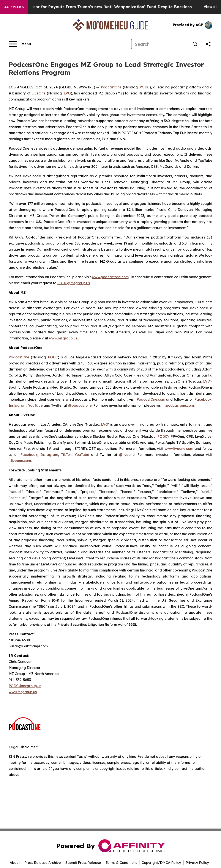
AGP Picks (14, 7)
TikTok (66, 455)
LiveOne (39, 93)
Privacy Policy (197, 863)
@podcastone (80, 405)
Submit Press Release (83, 863)
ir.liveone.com (20, 461)
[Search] (161, 44)
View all (211, 7)
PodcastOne (111, 87)
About (15, 863)
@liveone (127, 455)
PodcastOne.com (151, 399)
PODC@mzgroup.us (73, 283)
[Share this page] (208, 44)
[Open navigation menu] (20, 44)
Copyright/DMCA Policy (161, 863)
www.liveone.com (179, 449)
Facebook (203, 399)
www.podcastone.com (110, 277)
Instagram (17, 405)
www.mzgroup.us (63, 338)
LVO (67, 93)
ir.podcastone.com (179, 405)
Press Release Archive (43, 863)
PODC (145, 87)
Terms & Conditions (121, 863)
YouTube (35, 405)
